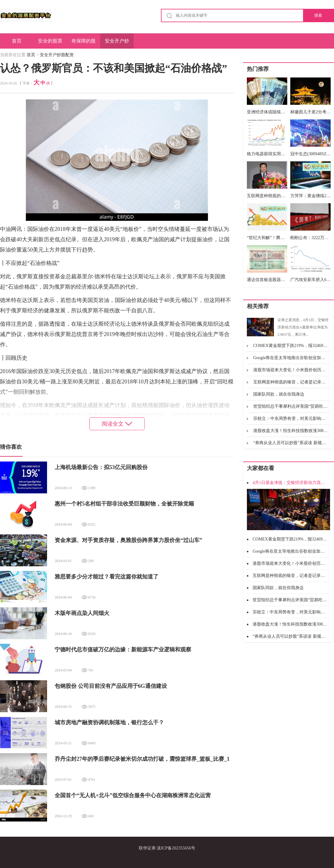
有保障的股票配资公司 (83, 43)
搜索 (318, 15)
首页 (17, 41)
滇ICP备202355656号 (176, 848)
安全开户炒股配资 (117, 43)
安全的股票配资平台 (50, 43)
